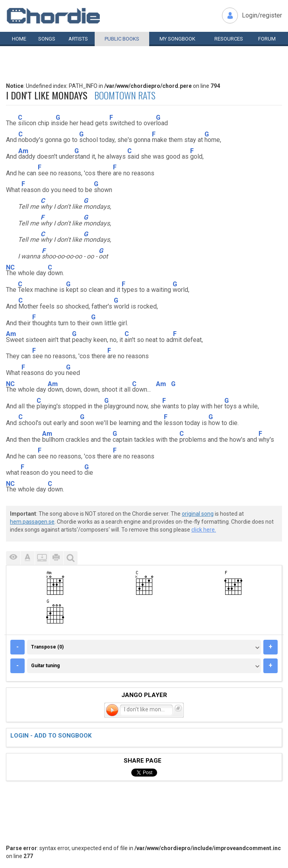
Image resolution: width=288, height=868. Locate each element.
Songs (47, 39)
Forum (267, 39)
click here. (204, 530)
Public (122, 39)
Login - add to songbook (51, 736)
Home (19, 39)
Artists (78, 39)
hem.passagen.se (32, 522)
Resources (229, 39)
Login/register (262, 15)
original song (198, 514)
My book (177, 39)
